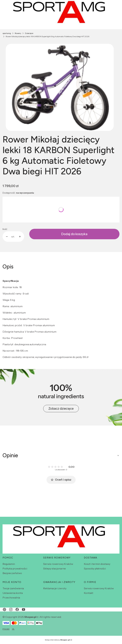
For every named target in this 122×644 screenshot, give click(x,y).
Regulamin (9, 564)
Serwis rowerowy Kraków (58, 564)
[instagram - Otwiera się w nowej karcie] (11, 609)
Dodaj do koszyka (74, 234)
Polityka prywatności (15, 568)
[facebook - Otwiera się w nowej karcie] (17, 609)
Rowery (18, 33)
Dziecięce (29, 33)
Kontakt (89, 593)
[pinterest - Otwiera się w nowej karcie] (4, 609)
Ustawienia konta (13, 593)
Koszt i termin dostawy (97, 564)
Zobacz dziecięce (61, 409)
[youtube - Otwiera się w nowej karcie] (24, 609)
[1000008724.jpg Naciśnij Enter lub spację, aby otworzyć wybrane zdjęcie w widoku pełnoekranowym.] (60, 87)
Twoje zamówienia (13, 588)
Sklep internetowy (57, 640)
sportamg (7, 33)
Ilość (5, 229)
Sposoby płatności (95, 568)
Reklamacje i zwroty (55, 588)
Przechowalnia (11, 598)
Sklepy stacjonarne (54, 568)
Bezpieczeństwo (12, 573)
